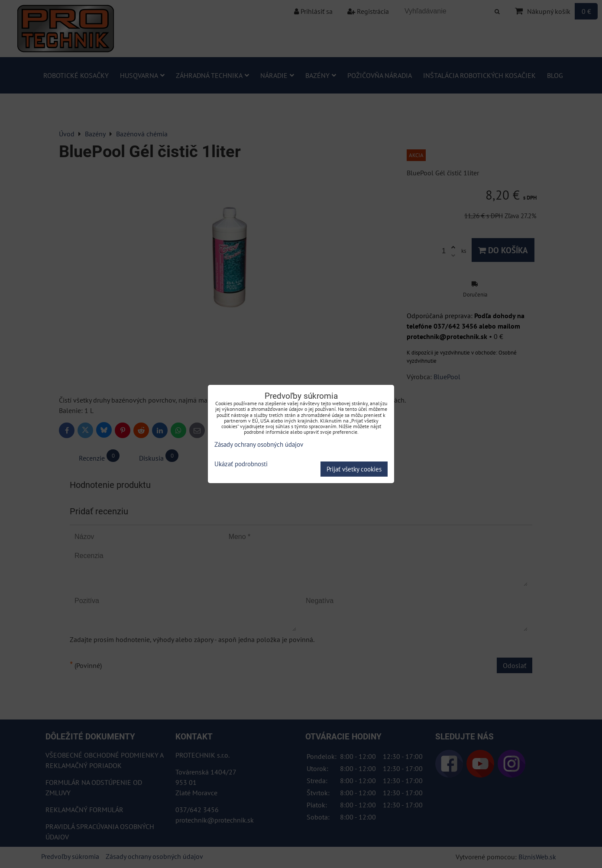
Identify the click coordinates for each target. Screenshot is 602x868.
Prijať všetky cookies (354, 469)
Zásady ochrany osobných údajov (259, 444)
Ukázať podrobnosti (241, 464)
